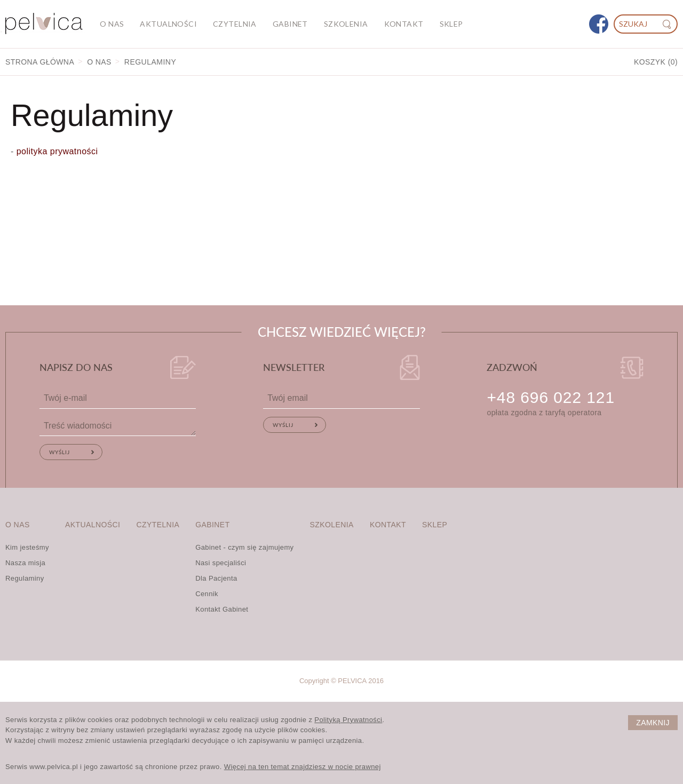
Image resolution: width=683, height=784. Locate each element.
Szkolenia (346, 24)
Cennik (207, 594)
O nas (112, 24)
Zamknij (653, 723)
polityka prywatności (56, 151)
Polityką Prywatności (348, 720)
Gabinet (290, 24)
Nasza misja (25, 563)
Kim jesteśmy (27, 547)
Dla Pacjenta (216, 578)
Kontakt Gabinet (222, 609)
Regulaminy (25, 578)
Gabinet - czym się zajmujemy (244, 547)
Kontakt (404, 24)
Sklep (451, 24)
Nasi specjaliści (221, 563)
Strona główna (40, 62)
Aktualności (168, 24)
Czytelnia (235, 24)
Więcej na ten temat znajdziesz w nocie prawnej (303, 767)
